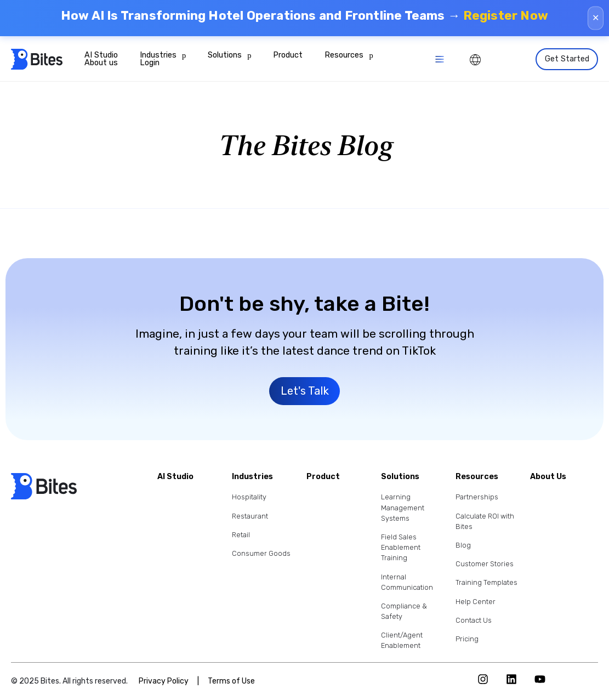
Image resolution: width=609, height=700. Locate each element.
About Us (548, 477)
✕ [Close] (596, 18)
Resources (349, 55)
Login (150, 63)
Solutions (229, 55)
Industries (163, 55)
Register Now (506, 16)
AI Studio (101, 55)
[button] (439, 59)
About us (101, 63)
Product (288, 55)
